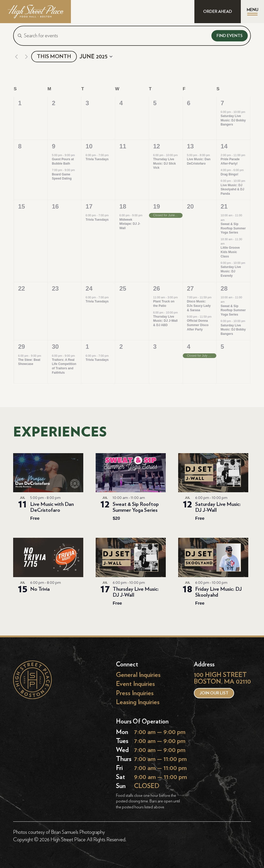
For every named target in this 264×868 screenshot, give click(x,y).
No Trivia (40, 589)
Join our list (214, 693)
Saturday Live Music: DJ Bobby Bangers (233, 120)
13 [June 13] (190, 146)
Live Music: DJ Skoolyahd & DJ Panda (232, 189)
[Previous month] (16, 57)
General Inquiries (138, 675)
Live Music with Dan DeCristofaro (52, 507)
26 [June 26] (157, 288)
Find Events (230, 36)
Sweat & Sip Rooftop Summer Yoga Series (233, 228)
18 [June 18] (123, 206)
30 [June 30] (55, 347)
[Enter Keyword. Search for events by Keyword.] (111, 36)
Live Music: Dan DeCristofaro (199, 161)
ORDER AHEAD (218, 12)
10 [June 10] (89, 146)
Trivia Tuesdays (97, 159)
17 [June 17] (89, 206)
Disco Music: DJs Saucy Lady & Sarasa (199, 306)
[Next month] (26, 57)
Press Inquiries (135, 693)
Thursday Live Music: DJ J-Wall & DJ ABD (165, 321)
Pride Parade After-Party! (230, 161)
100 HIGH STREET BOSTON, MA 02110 (222, 678)
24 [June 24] (89, 288)
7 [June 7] (222, 103)
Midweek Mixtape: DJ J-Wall (130, 224)
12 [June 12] (157, 146)
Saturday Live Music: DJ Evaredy (231, 271)
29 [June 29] (22, 347)
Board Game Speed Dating (62, 177)
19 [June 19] (157, 206)
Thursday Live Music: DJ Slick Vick (164, 163)
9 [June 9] (53, 146)
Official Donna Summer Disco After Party (198, 325)
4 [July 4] (189, 347)
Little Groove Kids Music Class (230, 252)
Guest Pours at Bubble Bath (63, 161)
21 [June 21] (224, 206)
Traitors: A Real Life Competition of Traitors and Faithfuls (64, 366)
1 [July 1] (87, 347)
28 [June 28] (224, 288)
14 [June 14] (224, 146)
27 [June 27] (190, 288)
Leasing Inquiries (138, 702)
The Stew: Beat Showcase (29, 362)
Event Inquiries (135, 684)
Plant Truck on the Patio (164, 304)
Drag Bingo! (230, 174)
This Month (54, 56)
